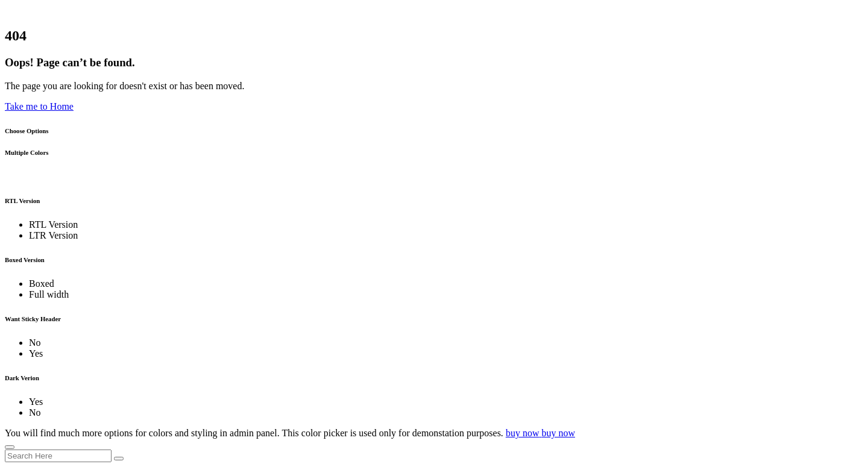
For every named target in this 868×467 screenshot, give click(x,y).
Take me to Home (39, 106)
